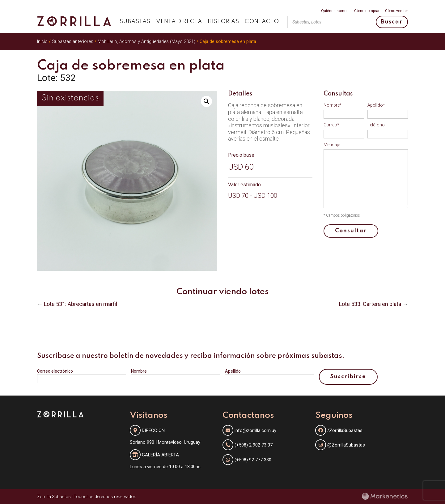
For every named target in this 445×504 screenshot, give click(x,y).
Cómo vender (396, 11)
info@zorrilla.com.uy (255, 430)
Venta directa (179, 22)
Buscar (392, 22)
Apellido (233, 371)
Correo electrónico (55, 371)
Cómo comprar (367, 11)
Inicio (42, 41)
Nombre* (333, 105)
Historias (223, 22)
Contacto (262, 22)
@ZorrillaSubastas (340, 445)
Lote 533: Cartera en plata (370, 304)
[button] (206, 101)
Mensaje (332, 145)
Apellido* (376, 105)
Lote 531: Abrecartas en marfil (81, 304)
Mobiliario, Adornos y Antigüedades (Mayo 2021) (146, 41)
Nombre (139, 371)
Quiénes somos (335, 11)
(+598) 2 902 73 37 (254, 445)
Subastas (135, 22)
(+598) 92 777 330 (253, 460)
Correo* (331, 125)
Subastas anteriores (73, 41)
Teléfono (376, 125)
